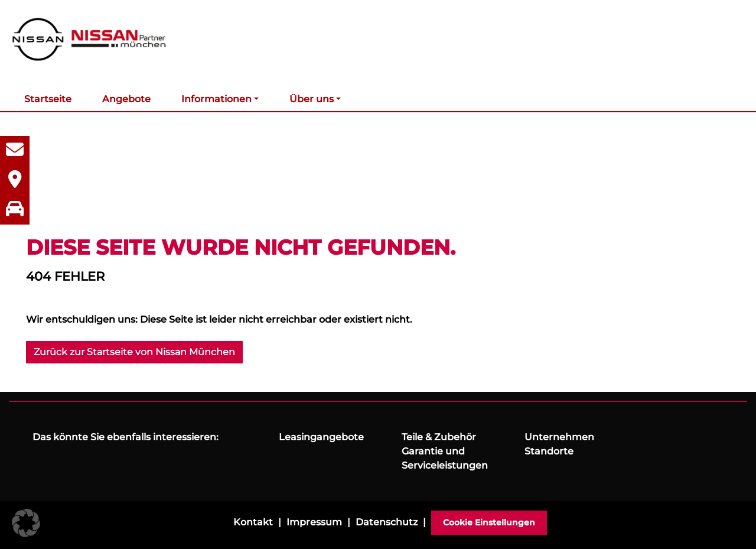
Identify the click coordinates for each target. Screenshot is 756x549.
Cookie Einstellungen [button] (489, 522)
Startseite (48, 99)
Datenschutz (387, 522)
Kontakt (253, 522)
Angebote (126, 99)
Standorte (549, 451)
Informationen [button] (216, 99)
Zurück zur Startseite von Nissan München (134, 352)
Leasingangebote (321, 437)
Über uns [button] (312, 99)
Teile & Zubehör (439, 437)
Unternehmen (559, 437)
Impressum (314, 522)
